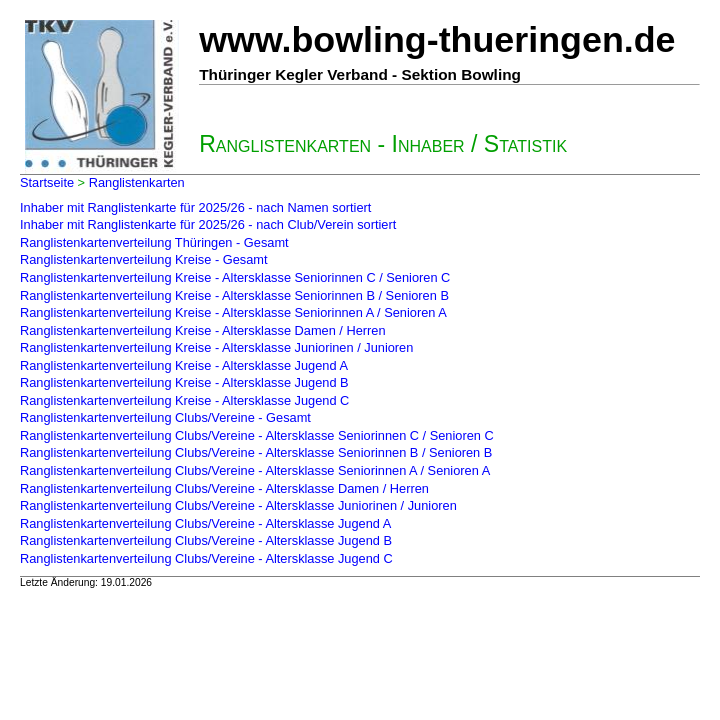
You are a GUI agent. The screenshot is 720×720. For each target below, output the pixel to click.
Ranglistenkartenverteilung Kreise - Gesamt (144, 259)
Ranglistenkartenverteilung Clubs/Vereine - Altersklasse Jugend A (205, 523)
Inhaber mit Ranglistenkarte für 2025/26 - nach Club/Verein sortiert (208, 224)
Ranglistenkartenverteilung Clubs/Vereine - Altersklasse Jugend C (206, 558)
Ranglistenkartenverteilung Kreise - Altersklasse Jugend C (184, 400)
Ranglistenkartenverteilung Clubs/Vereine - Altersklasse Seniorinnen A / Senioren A (255, 470)
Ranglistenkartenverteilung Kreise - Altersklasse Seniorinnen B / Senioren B (234, 295)
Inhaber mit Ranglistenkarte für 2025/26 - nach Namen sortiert (195, 207)
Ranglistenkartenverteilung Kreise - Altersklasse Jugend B (184, 382)
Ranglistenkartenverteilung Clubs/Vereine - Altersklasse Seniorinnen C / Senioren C (257, 435)
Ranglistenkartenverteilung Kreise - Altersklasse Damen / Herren (203, 330)
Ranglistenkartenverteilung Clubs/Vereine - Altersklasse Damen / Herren (224, 488)
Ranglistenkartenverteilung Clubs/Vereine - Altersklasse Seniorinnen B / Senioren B (256, 452)
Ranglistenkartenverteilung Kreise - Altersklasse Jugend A (184, 365)
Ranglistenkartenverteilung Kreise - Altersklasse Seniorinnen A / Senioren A (233, 312)
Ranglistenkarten (137, 182)
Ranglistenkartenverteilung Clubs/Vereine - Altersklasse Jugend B (206, 540)
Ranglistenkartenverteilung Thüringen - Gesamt (154, 242)
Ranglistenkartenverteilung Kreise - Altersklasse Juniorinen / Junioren (216, 347)
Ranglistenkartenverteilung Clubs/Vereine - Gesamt (165, 417)
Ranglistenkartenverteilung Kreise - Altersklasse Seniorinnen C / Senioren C (235, 277)
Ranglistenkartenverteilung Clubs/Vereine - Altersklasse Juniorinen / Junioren (238, 505)
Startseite (47, 182)
